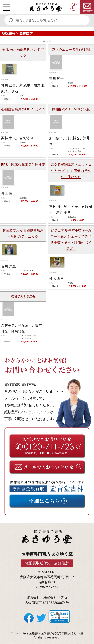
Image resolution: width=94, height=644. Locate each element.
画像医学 (26, 33)
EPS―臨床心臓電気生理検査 (23, 165)
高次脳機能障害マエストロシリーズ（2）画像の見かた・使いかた (71, 171)
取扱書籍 (9, 33)
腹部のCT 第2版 (23, 296)
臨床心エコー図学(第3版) (71, 49)
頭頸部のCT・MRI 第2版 (71, 109)
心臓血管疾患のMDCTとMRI (23, 109)
